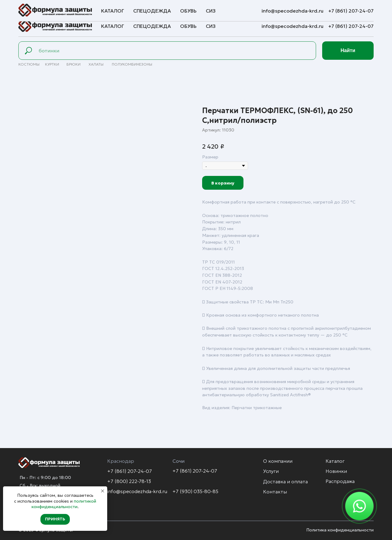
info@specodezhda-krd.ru (293, 26)
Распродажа (340, 481)
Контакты (139, 8)
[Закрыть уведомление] (103, 491)
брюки (73, 64)
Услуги (61, 8)
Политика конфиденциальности (340, 530)
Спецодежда (152, 26)
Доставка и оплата (98, 8)
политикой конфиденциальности (64, 504)
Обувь (188, 26)
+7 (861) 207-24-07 (351, 26)
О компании (31, 8)
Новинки (336, 471)
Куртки (52, 64)
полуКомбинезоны (132, 64)
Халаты (96, 64)
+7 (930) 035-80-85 (195, 491)
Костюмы (29, 64)
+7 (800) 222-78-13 (129, 481)
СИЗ (211, 26)
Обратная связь (176, 8)
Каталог (113, 26)
